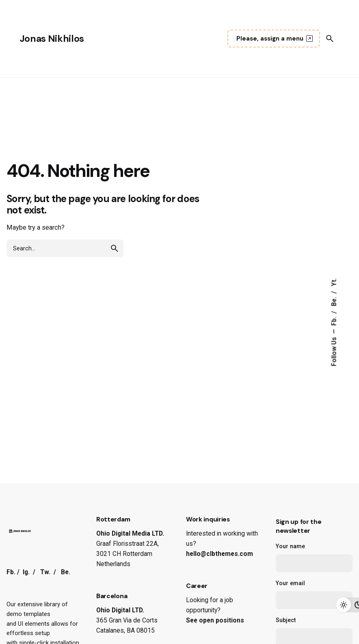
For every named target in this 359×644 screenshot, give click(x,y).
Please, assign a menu (276, 39)
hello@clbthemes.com (220, 554)
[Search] (330, 39)
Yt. (334, 282)
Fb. (334, 320)
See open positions (215, 620)
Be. (334, 300)
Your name (314, 558)
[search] (115, 248)
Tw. (45, 572)
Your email (314, 594)
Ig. (26, 572)
